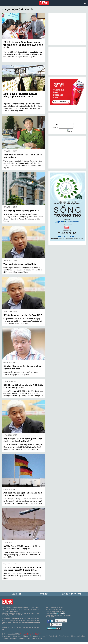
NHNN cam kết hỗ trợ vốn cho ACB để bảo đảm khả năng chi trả (23, 386)
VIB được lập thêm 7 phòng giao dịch (21, 211)
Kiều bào (14, 638)
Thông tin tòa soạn (72, 594)
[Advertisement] (67, 152)
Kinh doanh (7, 636)
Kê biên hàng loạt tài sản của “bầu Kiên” (23, 315)
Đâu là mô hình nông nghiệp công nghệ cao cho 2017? (20, 95)
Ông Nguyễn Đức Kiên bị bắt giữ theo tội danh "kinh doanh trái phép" (23, 440)
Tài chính (53, 636)
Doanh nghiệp (24, 638)
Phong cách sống (78, 636)
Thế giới (5, 638)
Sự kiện (44, 594)
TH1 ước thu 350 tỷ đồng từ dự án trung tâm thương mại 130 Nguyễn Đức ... (22, 569)
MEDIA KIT (16, 594)
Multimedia (37, 638)
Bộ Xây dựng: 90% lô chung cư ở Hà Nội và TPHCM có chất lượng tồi (22, 547)
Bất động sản (64, 636)
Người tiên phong (31, 636)
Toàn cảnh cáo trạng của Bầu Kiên (20, 264)
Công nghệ (17, 636)
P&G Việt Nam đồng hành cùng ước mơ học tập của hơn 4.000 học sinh (23, 45)
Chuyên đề (44, 636)
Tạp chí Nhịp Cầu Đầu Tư (30, 634)
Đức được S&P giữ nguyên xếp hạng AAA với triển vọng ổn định (23, 494)
